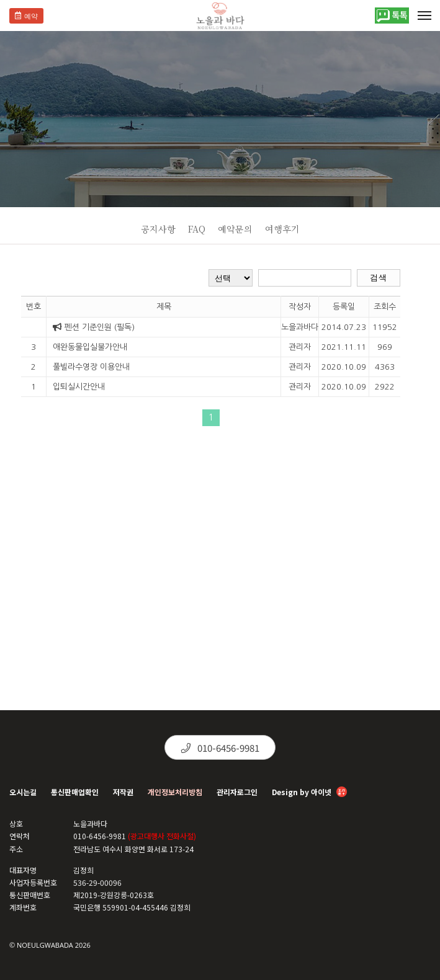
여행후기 (282, 229)
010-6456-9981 (220, 748)
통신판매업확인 (75, 792)
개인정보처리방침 (175, 792)
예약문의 (235, 229)
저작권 (123, 792)
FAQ (197, 229)
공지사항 (158, 229)
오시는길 (23, 792)
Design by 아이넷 (309, 793)
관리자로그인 (237, 792)
